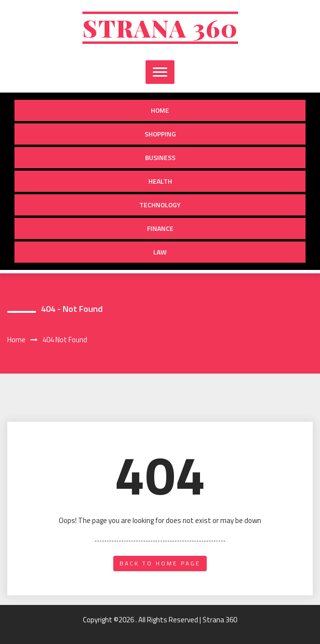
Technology (160, 205)
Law (160, 252)
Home (160, 110)
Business (160, 157)
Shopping (160, 134)
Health (160, 181)
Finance (160, 228)
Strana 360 (160, 28)
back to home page (160, 563)
